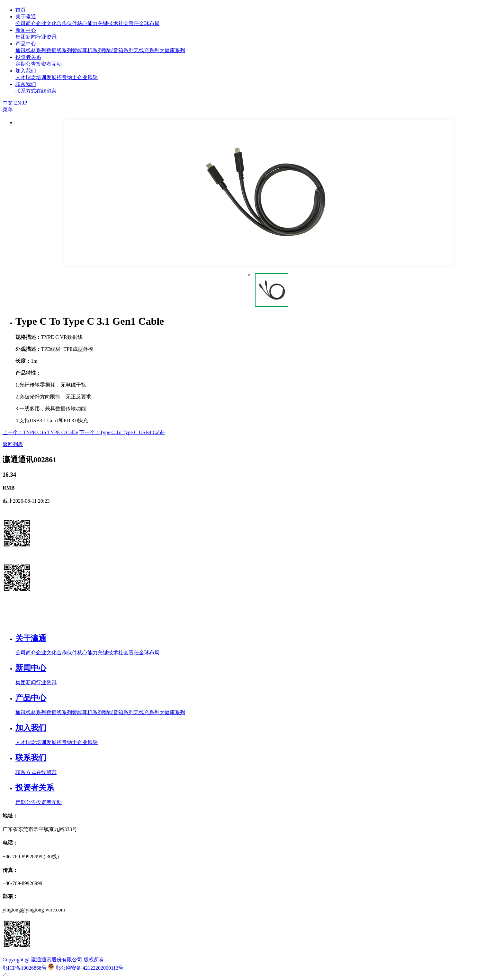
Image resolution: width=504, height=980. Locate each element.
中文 (8, 103)
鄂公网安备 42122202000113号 (90, 968)
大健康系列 (172, 50)
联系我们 (26, 84)
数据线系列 (59, 50)
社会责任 (129, 23)
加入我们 (26, 71)
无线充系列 (147, 50)
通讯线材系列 (31, 50)
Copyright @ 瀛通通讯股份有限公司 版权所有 (53, 960)
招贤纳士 (67, 77)
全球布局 (149, 23)
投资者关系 (28, 57)
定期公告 (26, 64)
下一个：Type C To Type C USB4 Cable (122, 432)
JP (25, 103)
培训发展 (46, 77)
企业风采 (87, 77)
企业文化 (46, 23)
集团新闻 (26, 37)
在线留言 (46, 91)
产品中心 (26, 44)
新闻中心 (26, 30)
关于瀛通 (26, 17)
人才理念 (26, 77)
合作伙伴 (67, 23)
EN (18, 103)
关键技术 (108, 23)
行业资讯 (46, 37)
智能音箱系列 (118, 50)
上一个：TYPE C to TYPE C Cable (40, 432)
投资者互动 (49, 64)
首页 (21, 10)
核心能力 (87, 23)
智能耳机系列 (87, 50)
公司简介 (26, 23)
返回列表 (13, 444)
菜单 (8, 110)
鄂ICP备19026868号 (25, 968)
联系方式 (26, 91)
